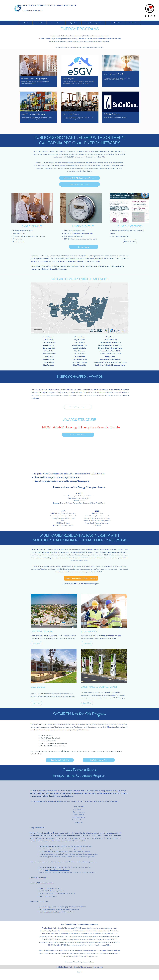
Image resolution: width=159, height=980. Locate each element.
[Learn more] (84, 247)
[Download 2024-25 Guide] (78, 435)
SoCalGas (98, 258)
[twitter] (152, 16)
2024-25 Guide (98, 474)
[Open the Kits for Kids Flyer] (60, 760)
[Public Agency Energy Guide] (79, 184)
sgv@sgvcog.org (67, 939)
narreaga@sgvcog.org (79, 481)
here (92, 962)
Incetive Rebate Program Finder (50, 912)
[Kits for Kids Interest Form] (99, 760)
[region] (38, 73)
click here (75, 953)
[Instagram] (146, 16)
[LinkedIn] (155, 16)
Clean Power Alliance (64, 791)
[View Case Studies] (130, 241)
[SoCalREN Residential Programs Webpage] (81, 578)
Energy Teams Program (108, 791)
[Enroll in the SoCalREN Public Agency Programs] (79, 178)
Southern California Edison (75, 258)
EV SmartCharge (45, 907)
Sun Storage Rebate (46, 909)
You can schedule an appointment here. (83, 872)
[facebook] (149, 16)
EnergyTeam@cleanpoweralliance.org (58, 870)
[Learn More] (36, 644)
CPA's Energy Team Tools (46, 883)
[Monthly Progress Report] (78, 407)
